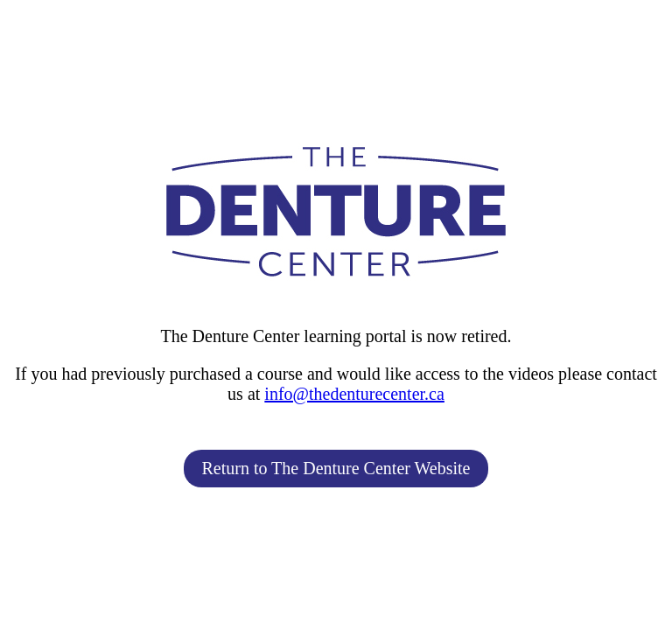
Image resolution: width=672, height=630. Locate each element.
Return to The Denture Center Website (336, 468)
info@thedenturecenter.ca (354, 394)
